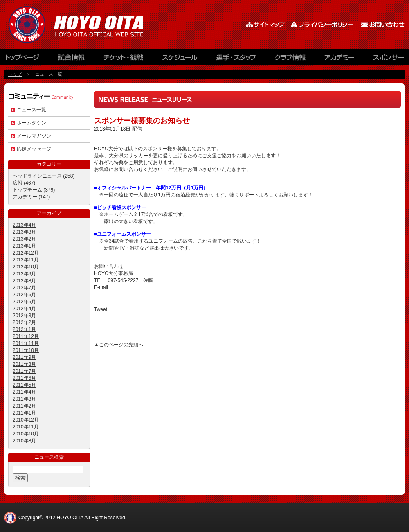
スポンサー (384, 59)
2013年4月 (24, 225)
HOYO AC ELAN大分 (86, 25)
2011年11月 (26, 343)
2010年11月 (26, 427)
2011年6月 (24, 378)
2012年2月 (24, 322)
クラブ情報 (290, 59)
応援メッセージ (34, 149)
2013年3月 (24, 232)
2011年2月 (24, 406)
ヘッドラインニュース (37, 176)
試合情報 (72, 59)
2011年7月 (24, 371)
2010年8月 (24, 441)
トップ (15, 74)
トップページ (27, 59)
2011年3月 (24, 399)
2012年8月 (24, 281)
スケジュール (180, 59)
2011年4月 (24, 392)
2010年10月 (26, 434)
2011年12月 (26, 336)
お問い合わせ (382, 25)
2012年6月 (24, 295)
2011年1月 (24, 413)
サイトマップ (266, 25)
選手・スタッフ (237, 59)
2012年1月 (24, 329)
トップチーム (27, 190)
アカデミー (339, 59)
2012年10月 (26, 267)
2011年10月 (26, 350)
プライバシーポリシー (323, 25)
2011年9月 (24, 357)
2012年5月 (24, 302)
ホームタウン (31, 123)
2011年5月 (24, 385)
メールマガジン (34, 136)
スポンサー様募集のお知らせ (142, 121)
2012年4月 (24, 309)
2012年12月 (26, 253)
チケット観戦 (123, 59)
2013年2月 (24, 239)
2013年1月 (24, 246)
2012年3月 (24, 316)
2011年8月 (24, 364)
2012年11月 (26, 260)
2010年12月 (26, 420)
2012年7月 (24, 288)
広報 (18, 183)
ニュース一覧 (31, 110)
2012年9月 (24, 274)
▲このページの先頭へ (119, 345)
